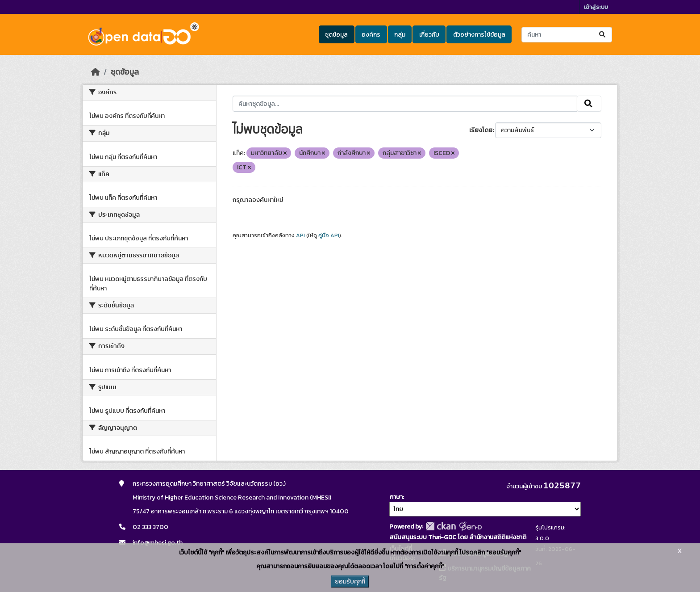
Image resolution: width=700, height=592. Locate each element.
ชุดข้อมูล (336, 35)
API (300, 235)
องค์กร (371, 35)
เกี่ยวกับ (429, 35)
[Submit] (603, 35)
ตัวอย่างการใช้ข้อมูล (479, 35)
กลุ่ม (400, 35)
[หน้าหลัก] (96, 72)
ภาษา (396, 497)
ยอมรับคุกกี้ (350, 582)
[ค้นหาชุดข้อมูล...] (567, 35)
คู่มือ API (329, 235)
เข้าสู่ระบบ (596, 7)
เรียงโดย (481, 130)
